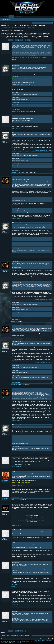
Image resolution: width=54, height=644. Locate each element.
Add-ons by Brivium (11, 642)
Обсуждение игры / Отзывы (12, 27)
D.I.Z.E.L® (19, 173)
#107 (51, 278)
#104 (51, 170)
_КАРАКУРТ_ (5, 52)
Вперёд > (29, 40)
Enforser (15, 112)
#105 (51, 219)
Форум (11, 17)
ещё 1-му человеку (27, 112)
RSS (52, 639)
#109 (51, 337)
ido (3, 600)
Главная (5, 17)
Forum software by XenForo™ (30, 641)
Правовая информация (40, 639)
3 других (23, 173)
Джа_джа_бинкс (20, 112)
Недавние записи (6, 19)
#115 (51, 497)
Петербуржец (5, 481)
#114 (51, 486)
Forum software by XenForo (10, 641)
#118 (51, 585)
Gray (12, 112)
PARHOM (13, 587)
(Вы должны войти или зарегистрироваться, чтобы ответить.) (42, 631)
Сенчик (4, 539)
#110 (51, 382)
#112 (51, 453)
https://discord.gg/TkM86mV (25, 518)
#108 (51, 319)
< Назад (9, 40)
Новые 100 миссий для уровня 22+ (23, 85)
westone (4, 125)
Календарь (18, 17)
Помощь (46, 639)
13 (26, 40)
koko (3, 571)
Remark (4, 74)
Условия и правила (38, 640)
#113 (51, 467)
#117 (51, 558)
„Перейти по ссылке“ (41, 38)
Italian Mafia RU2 (29, 515)
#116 (51, 526)
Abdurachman (5, 186)
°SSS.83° (4, 466)
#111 (51, 421)
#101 (51, 61)
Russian (2, 639)
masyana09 (13, 607)
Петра (27, 27)
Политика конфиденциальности (48, 640)
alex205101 (15, 499)
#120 (51, 627)
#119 (51, 605)
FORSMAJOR (5, 499)
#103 (51, 128)
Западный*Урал (21, 257)
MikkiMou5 (4, 513)
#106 (51, 255)
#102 (51, 109)
